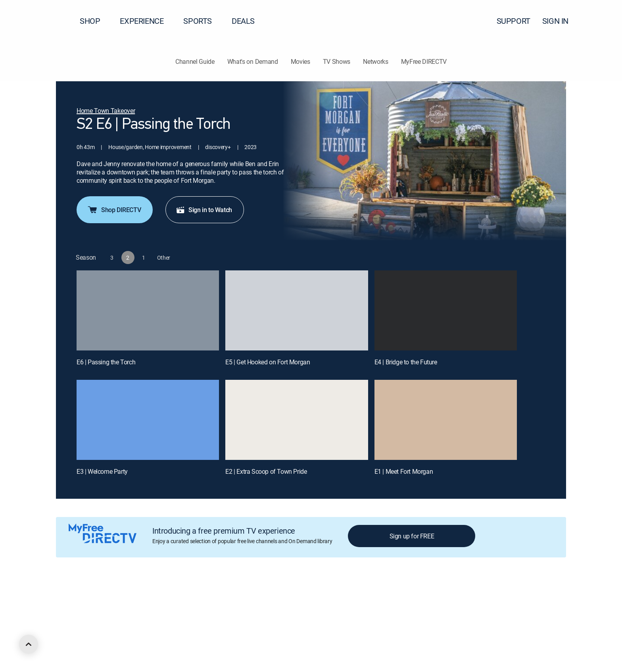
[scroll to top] (29, 644)
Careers (110, 596)
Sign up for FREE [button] (412, 536)
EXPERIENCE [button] (146, 21)
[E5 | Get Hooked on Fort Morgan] (297, 310)
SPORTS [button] (202, 21)
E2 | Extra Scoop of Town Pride (266, 471)
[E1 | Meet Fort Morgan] (446, 420)
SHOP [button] (95, 21)
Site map (343, 596)
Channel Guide (195, 61)
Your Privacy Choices (255, 596)
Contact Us (455, 596)
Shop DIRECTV (114, 210)
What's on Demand (253, 61)
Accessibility (420, 596)
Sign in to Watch (204, 210)
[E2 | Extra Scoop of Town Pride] (297, 420)
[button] (602, 21)
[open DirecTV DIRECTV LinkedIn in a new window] (59, 639)
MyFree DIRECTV (424, 61)
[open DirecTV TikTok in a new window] (130, 639)
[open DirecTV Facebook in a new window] (73, 639)
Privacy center (196, 596)
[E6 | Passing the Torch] (148, 310)
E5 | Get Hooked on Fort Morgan (268, 362)
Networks (375, 61)
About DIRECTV (74, 596)
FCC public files (379, 596)
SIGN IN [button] (560, 21)
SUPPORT (514, 21)
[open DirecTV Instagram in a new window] (102, 639)
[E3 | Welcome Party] (148, 420)
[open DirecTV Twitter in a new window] (87, 639)
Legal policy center (149, 596)
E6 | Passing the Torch (106, 362)
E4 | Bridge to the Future (406, 362)
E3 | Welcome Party (102, 471)
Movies (300, 61)
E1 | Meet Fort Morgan (404, 471)
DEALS (243, 21)
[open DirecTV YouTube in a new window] (116, 639)
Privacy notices (306, 596)
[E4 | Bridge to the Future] (446, 310)
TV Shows (337, 61)
